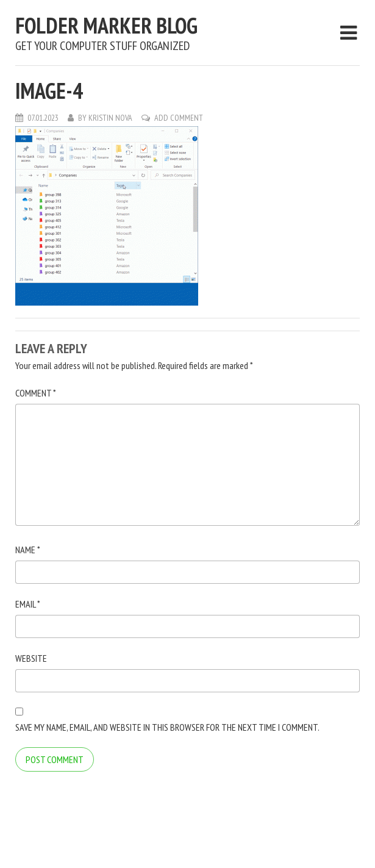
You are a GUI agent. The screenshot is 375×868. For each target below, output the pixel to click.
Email (28, 604)
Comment (36, 393)
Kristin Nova (110, 118)
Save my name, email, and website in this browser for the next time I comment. (167, 727)
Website (31, 658)
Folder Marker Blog (106, 25)
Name (28, 550)
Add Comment (179, 118)
